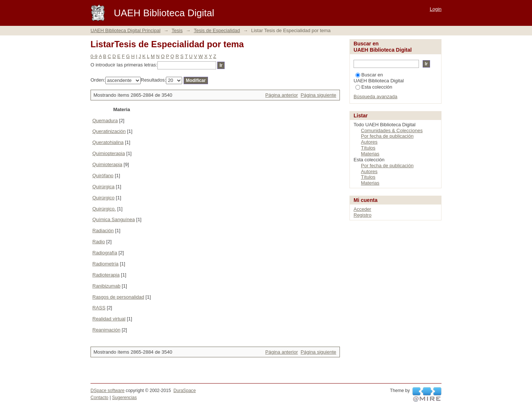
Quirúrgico (103, 198)
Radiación (103, 231)
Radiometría (105, 264)
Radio (99, 242)
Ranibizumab (106, 286)
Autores (369, 142)
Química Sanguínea (114, 219)
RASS (99, 308)
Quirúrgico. (104, 209)
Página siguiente (318, 95)
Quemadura (105, 121)
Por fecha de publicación (387, 136)
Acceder (362, 209)
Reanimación (106, 330)
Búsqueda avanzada (376, 97)
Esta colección (374, 87)
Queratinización (109, 131)
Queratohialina (108, 142)
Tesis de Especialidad (217, 30)
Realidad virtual (109, 319)
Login (436, 9)
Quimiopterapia (109, 153)
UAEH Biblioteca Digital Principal (125, 30)
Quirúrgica (103, 187)
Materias (370, 154)
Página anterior (282, 95)
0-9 (94, 56)
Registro (362, 215)
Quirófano (103, 176)
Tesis (177, 30)
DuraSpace (184, 391)
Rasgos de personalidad (118, 297)
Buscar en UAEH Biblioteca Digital (379, 78)
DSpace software (108, 391)
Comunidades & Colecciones (392, 130)
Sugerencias (124, 398)
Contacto (99, 398)
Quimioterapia (107, 164)
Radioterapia (106, 275)
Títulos (368, 148)
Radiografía (105, 253)
